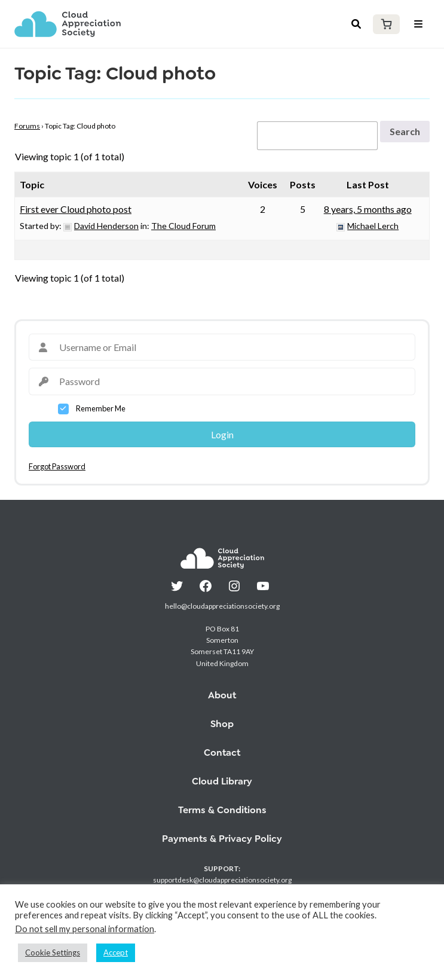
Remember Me (101, 408)
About (222, 695)
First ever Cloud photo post (76, 209)
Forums (27, 126)
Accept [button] (116, 952)
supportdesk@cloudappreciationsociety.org (222, 880)
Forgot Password (57, 466)
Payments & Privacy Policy (222, 839)
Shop (222, 724)
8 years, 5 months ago (368, 209)
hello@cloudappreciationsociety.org (222, 606)
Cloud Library (222, 781)
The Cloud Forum (183, 226)
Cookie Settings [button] (53, 952)
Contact (222, 752)
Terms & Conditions (222, 810)
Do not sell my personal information (85, 929)
